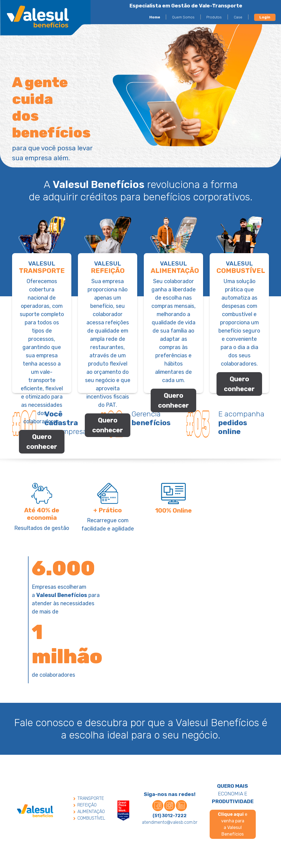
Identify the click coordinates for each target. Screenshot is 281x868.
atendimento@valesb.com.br (170, 824)
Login (265, 17)
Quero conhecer (42, 442)
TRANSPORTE (89, 800)
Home (155, 17)
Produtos (214, 17)
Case (238, 17)
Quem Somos (183, 17)
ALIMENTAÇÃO (89, 813)
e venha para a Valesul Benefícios (233, 826)
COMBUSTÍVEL (89, 820)
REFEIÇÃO (85, 807)
